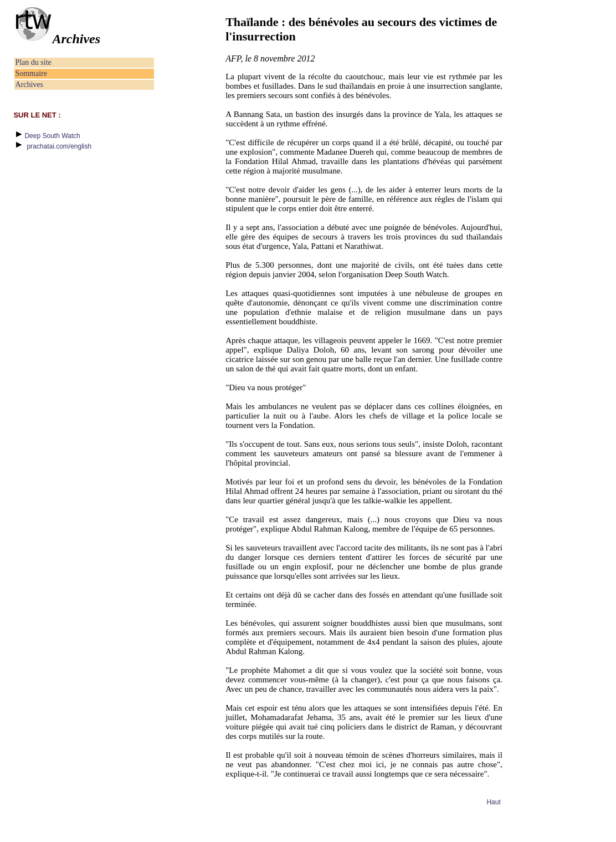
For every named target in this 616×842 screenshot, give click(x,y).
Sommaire (31, 73)
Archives (29, 85)
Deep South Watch (52, 136)
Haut (493, 802)
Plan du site (33, 62)
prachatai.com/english (59, 146)
